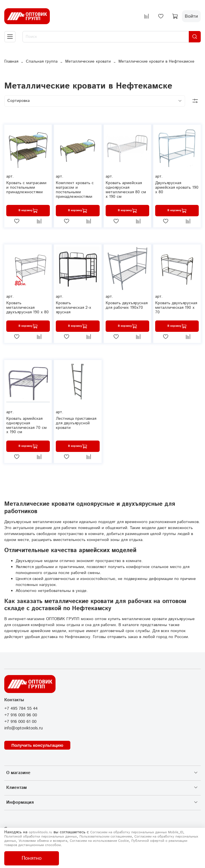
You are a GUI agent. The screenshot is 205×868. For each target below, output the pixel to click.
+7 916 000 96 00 (21, 715)
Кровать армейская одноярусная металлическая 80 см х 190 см (126, 190)
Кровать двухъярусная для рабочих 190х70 (127, 305)
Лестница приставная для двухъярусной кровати (76, 423)
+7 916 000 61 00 (20, 722)
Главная (11, 61)
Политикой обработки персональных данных (41, 837)
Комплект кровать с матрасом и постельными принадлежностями (75, 190)
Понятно (32, 858)
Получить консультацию (37, 745)
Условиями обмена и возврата (43, 841)
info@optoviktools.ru (23, 728)
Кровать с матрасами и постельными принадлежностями (26, 188)
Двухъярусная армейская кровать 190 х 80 (177, 188)
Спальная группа (42, 61)
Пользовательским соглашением (106, 837)
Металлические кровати (88, 61)
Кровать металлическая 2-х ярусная (73, 308)
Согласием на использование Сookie (99, 841)
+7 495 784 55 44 (21, 709)
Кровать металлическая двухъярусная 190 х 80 (27, 308)
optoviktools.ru (40, 832)
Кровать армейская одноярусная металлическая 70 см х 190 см (26, 425)
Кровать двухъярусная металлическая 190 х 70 (176, 308)
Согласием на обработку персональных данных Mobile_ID (137, 832)
